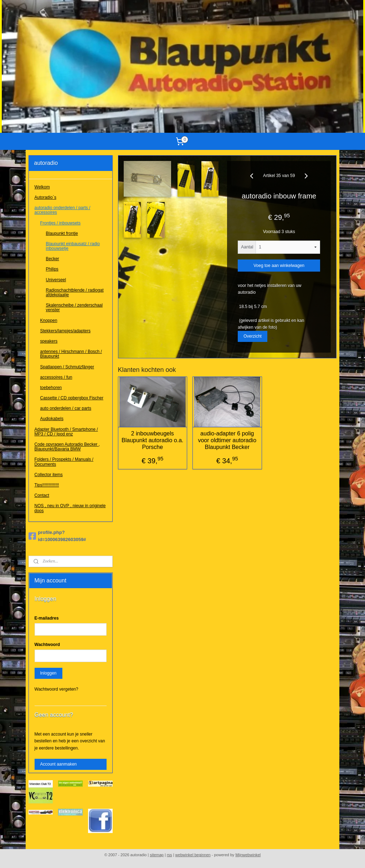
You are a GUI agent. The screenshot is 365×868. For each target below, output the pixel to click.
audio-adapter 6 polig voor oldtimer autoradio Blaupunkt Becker (227, 440)
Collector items (49, 475)
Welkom (42, 187)
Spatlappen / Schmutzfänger (67, 367)
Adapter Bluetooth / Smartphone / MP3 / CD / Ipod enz (66, 432)
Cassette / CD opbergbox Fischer (72, 398)
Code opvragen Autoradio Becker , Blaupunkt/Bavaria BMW (67, 447)
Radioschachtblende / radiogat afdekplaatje (75, 292)
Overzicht (253, 336)
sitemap (157, 855)
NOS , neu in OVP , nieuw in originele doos (70, 508)
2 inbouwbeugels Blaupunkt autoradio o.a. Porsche (152, 440)
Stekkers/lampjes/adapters (65, 331)
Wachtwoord (47, 645)
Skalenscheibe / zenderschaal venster (74, 307)
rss (169, 855)
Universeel (56, 280)
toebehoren (51, 388)
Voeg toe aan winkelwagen (279, 266)
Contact (42, 495)
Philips (52, 269)
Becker (53, 259)
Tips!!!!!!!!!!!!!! (47, 485)
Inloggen (48, 673)
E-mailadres (47, 618)
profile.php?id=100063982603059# (57, 536)
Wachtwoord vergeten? (56, 689)
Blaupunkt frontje (62, 233)
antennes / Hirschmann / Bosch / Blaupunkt (71, 354)
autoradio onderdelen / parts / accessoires (63, 210)
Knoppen (49, 321)
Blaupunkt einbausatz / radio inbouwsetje (73, 246)
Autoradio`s (45, 197)
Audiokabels (52, 419)
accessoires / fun (56, 377)
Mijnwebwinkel (248, 855)
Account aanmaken (59, 764)
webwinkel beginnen (193, 855)
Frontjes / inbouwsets (60, 223)
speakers (49, 341)
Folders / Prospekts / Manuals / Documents (64, 462)
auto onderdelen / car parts (66, 408)
